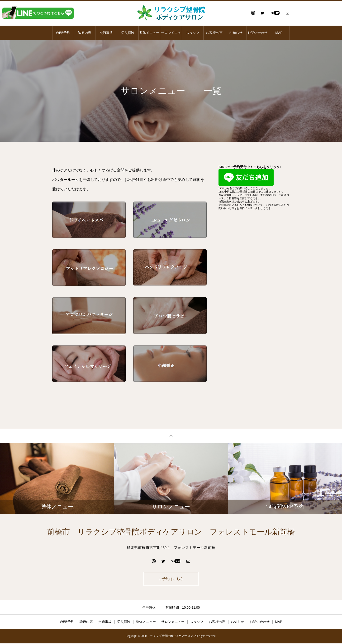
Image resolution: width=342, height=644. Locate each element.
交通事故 (106, 33)
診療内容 (85, 33)
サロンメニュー (171, 35)
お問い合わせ (257, 33)
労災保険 (128, 33)
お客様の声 (214, 33)
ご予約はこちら (171, 579)
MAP (279, 33)
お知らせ (236, 33)
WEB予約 (63, 33)
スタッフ (193, 33)
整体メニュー (149, 33)
